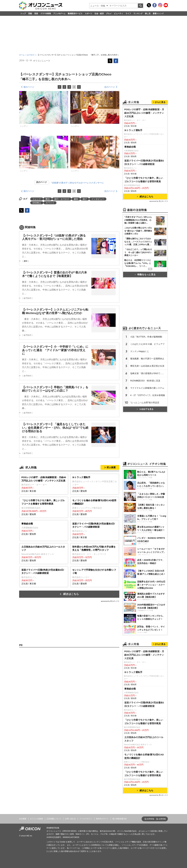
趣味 (76, 199)
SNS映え (37, 203)
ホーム (22, 55)
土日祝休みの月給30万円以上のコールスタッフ (144, 739)
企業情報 (162, 819)
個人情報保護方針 (120, 819)
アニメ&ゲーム (59, 14)
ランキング (138, 14)
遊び (85, 199)
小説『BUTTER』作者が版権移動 (146, 337)
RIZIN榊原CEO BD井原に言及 (145, 381)
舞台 (48, 199)
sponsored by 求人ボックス (110, 601)
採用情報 (151, 819)
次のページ (110, 87)
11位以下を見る (145, 409)
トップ (23, 14)
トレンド (37, 199)
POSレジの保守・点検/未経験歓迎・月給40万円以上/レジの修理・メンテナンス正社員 (144, 113)
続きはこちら (71, 594)
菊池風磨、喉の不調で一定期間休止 (147, 359)
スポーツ (88, 14)
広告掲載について (54, 819)
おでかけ (31, 55)
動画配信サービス (75, 14)
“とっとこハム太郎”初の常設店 (145, 403)
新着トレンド (158, 14)
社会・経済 (99, 14)
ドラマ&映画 (46, 14)
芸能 (30, 14)
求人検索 (111, 467)
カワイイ (50, 203)
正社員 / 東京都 (44, 484)
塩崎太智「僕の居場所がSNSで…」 (147, 373)
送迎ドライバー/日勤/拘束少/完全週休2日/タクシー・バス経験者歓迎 (144, 162)
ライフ (128, 14)
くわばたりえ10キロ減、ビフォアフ (147, 344)
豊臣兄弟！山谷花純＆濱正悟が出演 (147, 366)
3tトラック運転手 (133, 130)
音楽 (36, 14)
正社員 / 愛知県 (95, 484)
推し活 (148, 14)
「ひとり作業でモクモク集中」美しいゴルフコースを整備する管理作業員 (144, 180)
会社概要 (23, 819)
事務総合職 (130, 147)
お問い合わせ (70, 819)
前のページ (29, 87)
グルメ (109, 14)
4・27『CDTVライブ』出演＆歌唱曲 (148, 395)
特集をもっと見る (145, 274)
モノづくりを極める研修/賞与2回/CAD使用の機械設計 (144, 756)
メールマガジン (86, 819)
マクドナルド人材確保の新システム (147, 388)
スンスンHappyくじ (140, 351)
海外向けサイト (102, 819)
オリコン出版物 (36, 819)
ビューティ (119, 14)
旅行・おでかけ (62, 199)
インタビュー (98, 199)
